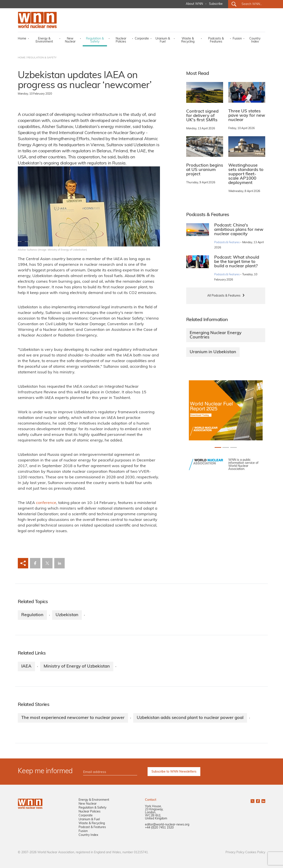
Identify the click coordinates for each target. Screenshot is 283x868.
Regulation (32, 615)
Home (22, 39)
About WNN (194, 4)
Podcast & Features (92, 827)
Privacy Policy (235, 852)
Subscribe (216, 4)
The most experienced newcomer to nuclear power (73, 718)
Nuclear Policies (121, 40)
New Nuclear (70, 40)
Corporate (142, 39)
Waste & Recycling (188, 40)
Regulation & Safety (95, 40)
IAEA (26, 666)
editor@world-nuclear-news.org (167, 825)
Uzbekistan (67, 615)
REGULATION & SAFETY (42, 58)
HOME (22, 58)
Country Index (255, 40)
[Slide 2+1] (234, 447)
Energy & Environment (44, 40)
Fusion (237, 39)
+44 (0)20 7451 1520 (159, 828)
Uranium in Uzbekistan (213, 352)
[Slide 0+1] (218, 447)
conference (46, 503)
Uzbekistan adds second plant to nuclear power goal (190, 718)
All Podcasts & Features (224, 296)
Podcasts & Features (216, 40)
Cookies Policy (255, 852)
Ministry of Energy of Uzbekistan (77, 666)
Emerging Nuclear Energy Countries (216, 335)
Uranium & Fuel (163, 40)
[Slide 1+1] (226, 447)
